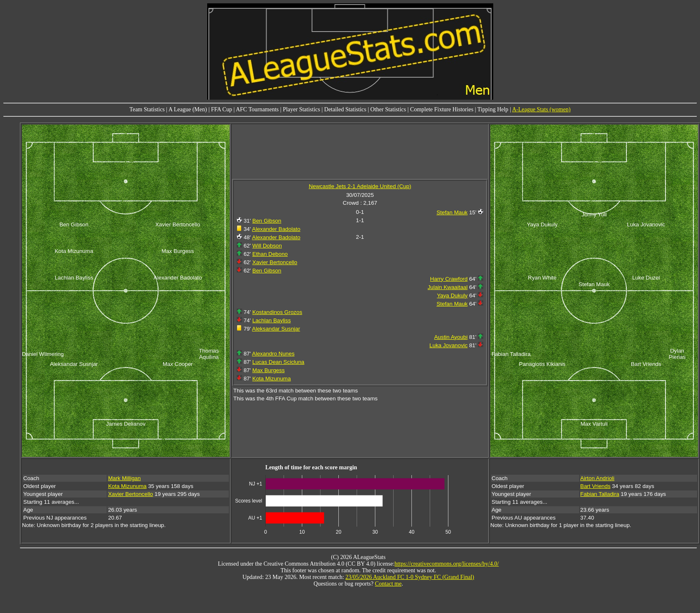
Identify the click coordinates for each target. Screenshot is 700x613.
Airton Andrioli (597, 478)
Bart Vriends (596, 486)
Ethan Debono (270, 254)
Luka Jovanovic (448, 345)
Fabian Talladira (600, 494)
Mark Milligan (124, 478)
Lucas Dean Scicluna (278, 362)
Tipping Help (493, 109)
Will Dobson (267, 246)
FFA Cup (222, 109)
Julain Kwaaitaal (448, 287)
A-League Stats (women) (541, 109)
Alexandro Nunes (273, 354)
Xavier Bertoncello (275, 262)
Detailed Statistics (345, 109)
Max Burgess (269, 370)
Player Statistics (301, 109)
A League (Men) (188, 109)
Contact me (388, 584)
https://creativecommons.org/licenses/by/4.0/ (447, 564)
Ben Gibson (267, 221)
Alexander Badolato (276, 229)
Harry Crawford (449, 279)
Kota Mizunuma (272, 379)
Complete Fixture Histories (442, 109)
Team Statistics (147, 109)
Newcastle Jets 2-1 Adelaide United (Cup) (360, 186)
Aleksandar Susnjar (276, 329)
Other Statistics (388, 109)
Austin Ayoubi (451, 337)
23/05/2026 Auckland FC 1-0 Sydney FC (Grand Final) (410, 577)
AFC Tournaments (257, 109)
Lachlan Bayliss (272, 320)
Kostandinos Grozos (277, 312)
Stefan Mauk (452, 212)
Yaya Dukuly (452, 295)
